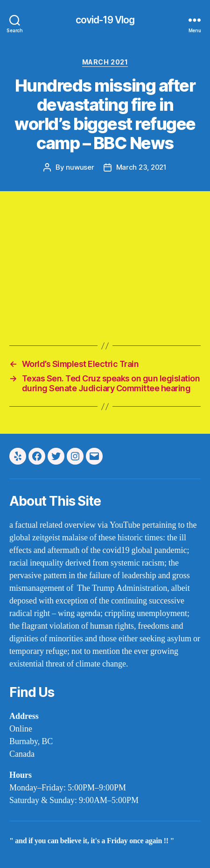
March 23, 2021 (141, 167)
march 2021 (105, 62)
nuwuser (80, 167)
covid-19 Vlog (105, 20)
